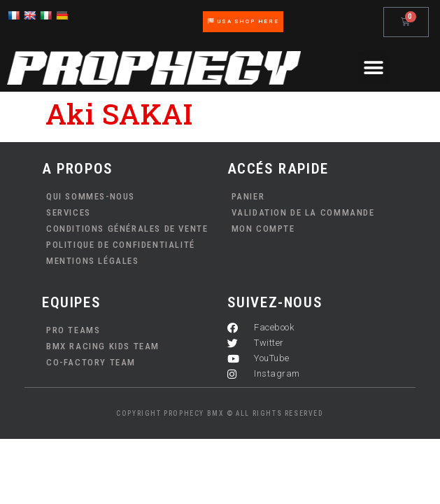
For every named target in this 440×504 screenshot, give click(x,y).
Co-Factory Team (91, 362)
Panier (248, 196)
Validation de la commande (303, 212)
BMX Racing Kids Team (103, 346)
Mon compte (263, 229)
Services (69, 212)
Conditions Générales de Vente (127, 229)
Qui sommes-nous (91, 196)
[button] (374, 68)
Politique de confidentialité (121, 245)
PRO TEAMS (73, 330)
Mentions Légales (93, 261)
